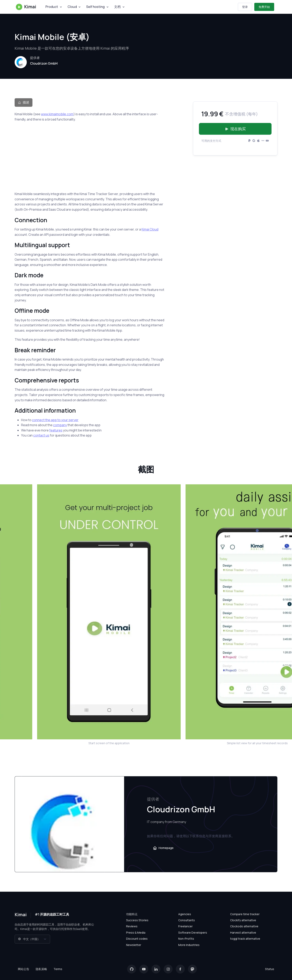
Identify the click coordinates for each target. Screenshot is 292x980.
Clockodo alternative (244, 926)
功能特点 (132, 914)
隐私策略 (41, 969)
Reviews (132, 926)
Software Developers (193, 932)
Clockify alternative (243, 920)
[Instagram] (168, 969)
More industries (189, 945)
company (60, 425)
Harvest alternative (243, 932)
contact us (41, 435)
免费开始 (264, 7)
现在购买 (235, 129)
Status (270, 969)
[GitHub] (132, 969)
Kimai (26, 7)
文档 (117, 7)
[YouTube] (144, 969)
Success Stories (137, 920)
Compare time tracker (245, 914)
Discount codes (137, 939)
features (56, 430)
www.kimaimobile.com (57, 114)
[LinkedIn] (156, 969)
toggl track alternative (245, 939)
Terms (58, 969)
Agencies (185, 914)
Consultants (187, 920)
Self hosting (95, 7)
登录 (245, 7)
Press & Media (136, 932)
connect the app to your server (55, 420)
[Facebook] (180, 969)
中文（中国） (29, 939)
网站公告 (24, 969)
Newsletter (134, 945)
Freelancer (185, 926)
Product (52, 7)
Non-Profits (186, 939)
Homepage (163, 848)
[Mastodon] (192, 969)
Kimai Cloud (150, 229)
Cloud (72, 7)
